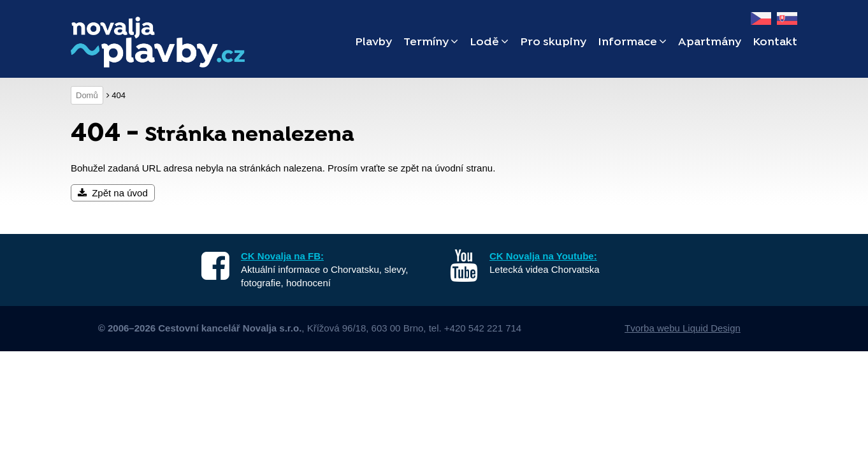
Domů (87, 95)
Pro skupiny (553, 42)
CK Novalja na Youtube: (543, 256)
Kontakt (775, 42)
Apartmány (710, 42)
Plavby (373, 42)
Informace (632, 42)
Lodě (489, 42)
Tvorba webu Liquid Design (683, 328)
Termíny (431, 42)
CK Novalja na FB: (282, 256)
